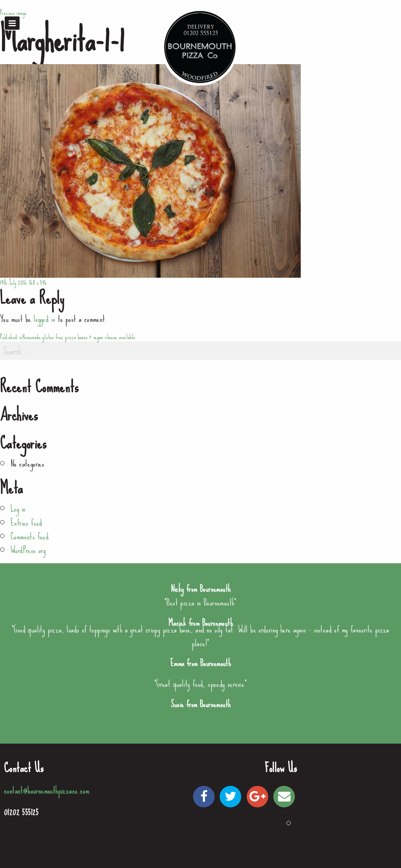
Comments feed (30, 536)
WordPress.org (28, 550)
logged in (45, 319)
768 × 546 (38, 282)
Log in (18, 509)
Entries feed (26, 523)
